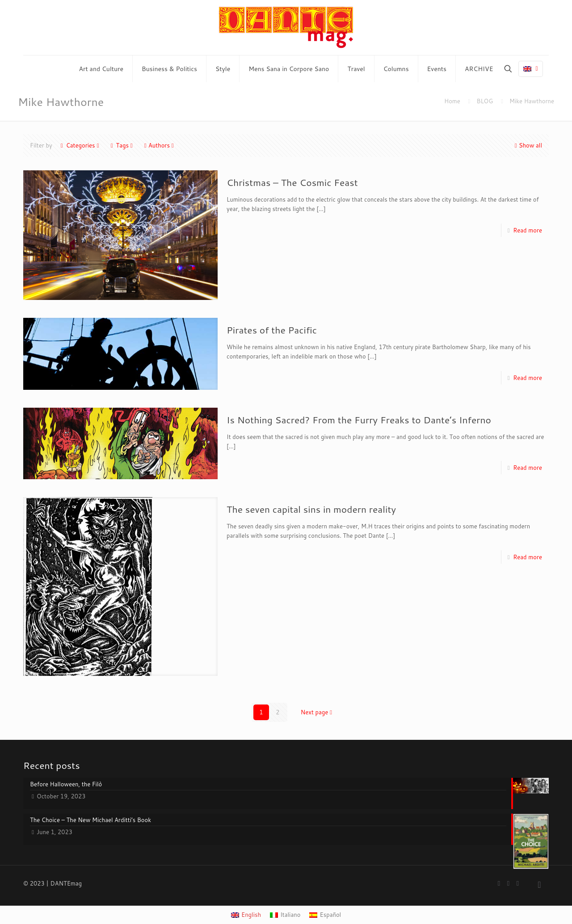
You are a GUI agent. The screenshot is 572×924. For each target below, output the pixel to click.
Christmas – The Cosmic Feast (292, 182)
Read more (528, 230)
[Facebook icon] (499, 883)
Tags (122, 145)
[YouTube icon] (508, 883)
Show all (528, 145)
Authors (159, 145)
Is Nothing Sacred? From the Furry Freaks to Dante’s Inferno (359, 420)
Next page (317, 712)
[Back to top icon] (539, 884)
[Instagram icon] (518, 883)
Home (452, 101)
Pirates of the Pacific (272, 330)
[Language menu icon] (531, 69)
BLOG (485, 101)
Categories (80, 145)
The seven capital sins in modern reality (311, 509)
